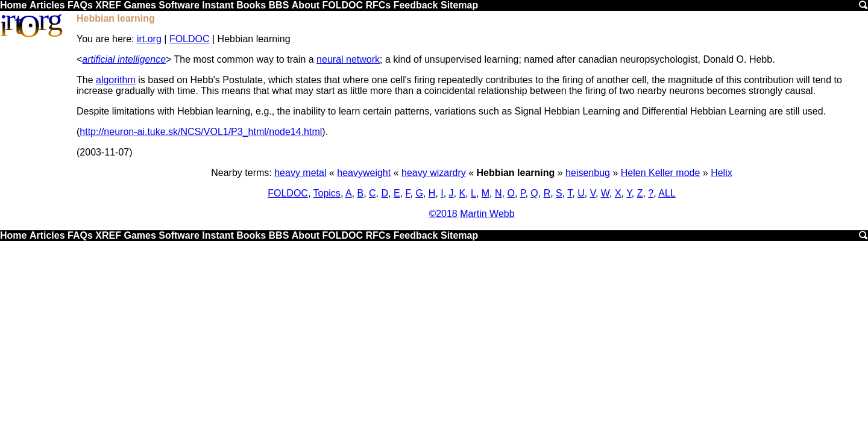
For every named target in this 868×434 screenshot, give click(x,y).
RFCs (378, 5)
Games (140, 5)
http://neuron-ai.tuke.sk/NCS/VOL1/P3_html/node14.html (201, 132)
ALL (667, 193)
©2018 (443, 214)
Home (13, 5)
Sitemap (459, 5)
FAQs (80, 5)
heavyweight (364, 173)
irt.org (149, 39)
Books (251, 5)
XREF (108, 5)
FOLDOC (342, 5)
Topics (327, 193)
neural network (348, 59)
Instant (218, 5)
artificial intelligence (124, 59)
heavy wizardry (434, 173)
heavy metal (300, 173)
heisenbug (588, 173)
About (306, 5)
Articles (47, 5)
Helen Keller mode (661, 173)
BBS (279, 5)
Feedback (416, 5)
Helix (722, 173)
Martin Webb (487, 214)
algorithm (116, 80)
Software (179, 5)
